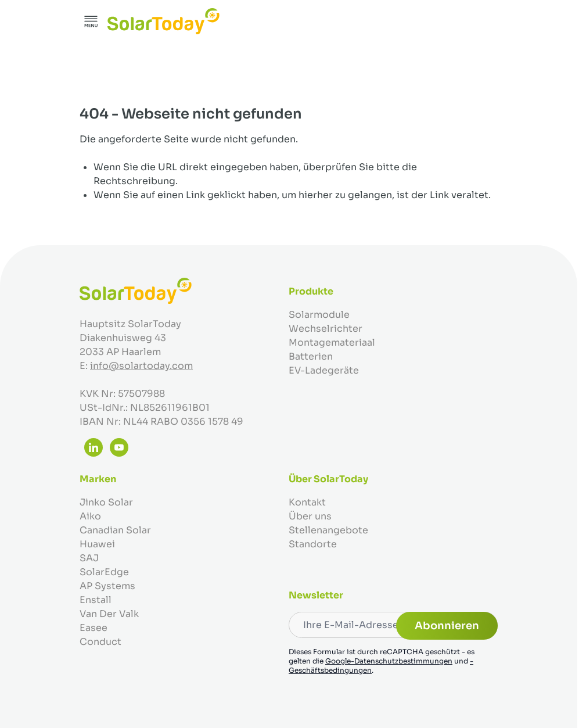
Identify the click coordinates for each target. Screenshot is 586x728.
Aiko (90, 516)
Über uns (310, 516)
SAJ (89, 558)
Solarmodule (319, 315)
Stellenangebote (328, 530)
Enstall (96, 600)
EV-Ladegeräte (324, 370)
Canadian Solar (115, 530)
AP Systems (107, 586)
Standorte (313, 544)
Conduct (100, 642)
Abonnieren (447, 626)
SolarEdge (104, 572)
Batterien (311, 356)
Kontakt (307, 502)
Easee (94, 628)
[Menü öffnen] (91, 21)
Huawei (97, 544)
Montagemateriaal (332, 343)
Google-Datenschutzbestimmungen (389, 661)
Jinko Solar (106, 502)
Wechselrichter (326, 329)
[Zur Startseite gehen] (163, 21)
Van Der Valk (109, 614)
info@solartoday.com (141, 366)
